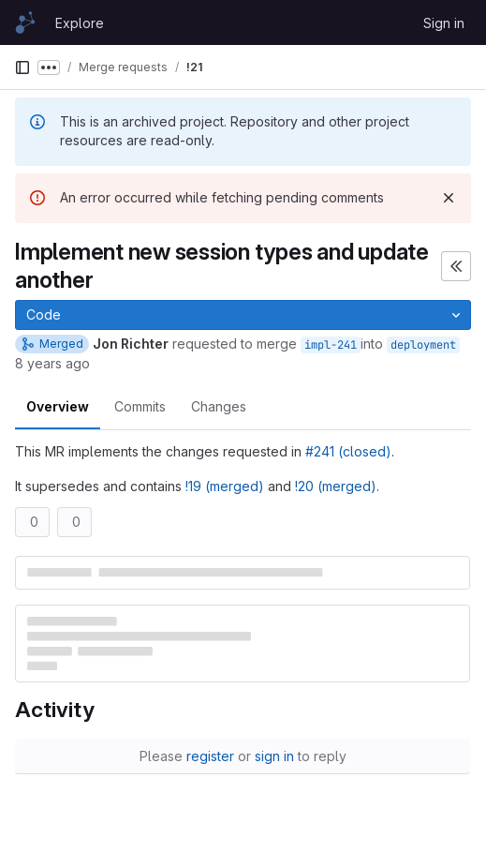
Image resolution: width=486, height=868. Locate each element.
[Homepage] (25, 22)
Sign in (444, 23)
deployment (423, 345)
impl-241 (331, 345)
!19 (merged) (225, 486)
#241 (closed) (348, 451)
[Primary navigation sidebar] (22, 67)
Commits (140, 406)
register (210, 756)
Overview (58, 406)
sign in (274, 756)
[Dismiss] (449, 198)
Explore (80, 23)
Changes (219, 406)
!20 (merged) (336, 486)
